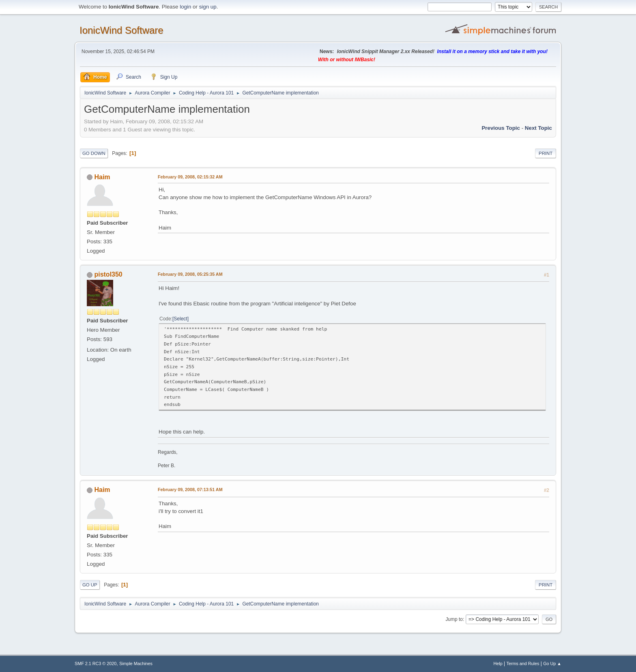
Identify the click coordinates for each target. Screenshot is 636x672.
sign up (208, 7)
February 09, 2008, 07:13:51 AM (190, 490)
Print (546, 153)
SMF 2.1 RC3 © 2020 (96, 663)
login (185, 7)
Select (180, 319)
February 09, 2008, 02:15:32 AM (190, 177)
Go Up (90, 585)
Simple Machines (136, 663)
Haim (102, 177)
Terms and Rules (523, 663)
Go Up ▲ (552, 663)
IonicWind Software (121, 30)
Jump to (454, 619)
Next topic (538, 128)
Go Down (94, 153)
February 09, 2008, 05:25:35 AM (190, 274)
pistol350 (108, 274)
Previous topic (501, 128)
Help (498, 663)
